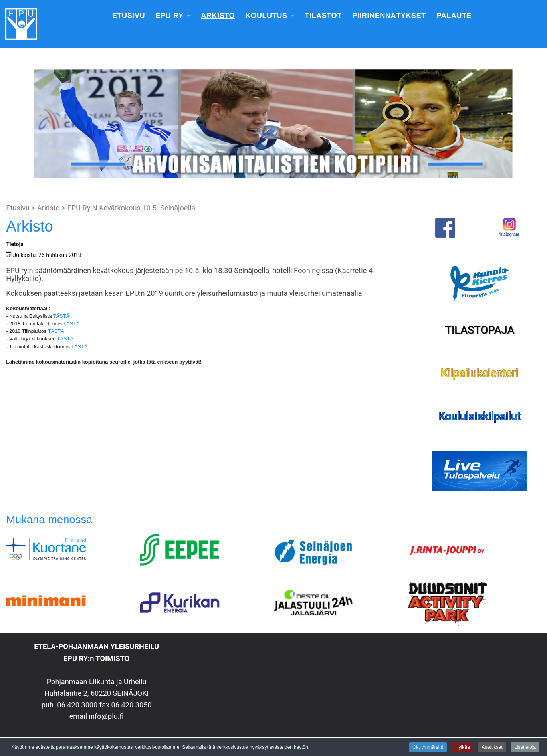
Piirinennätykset (389, 16)
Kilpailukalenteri (480, 373)
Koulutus (266, 16)
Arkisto (218, 16)
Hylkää (463, 748)
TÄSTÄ (61, 316)
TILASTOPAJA (480, 330)
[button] (12, 124)
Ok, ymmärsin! (428, 748)
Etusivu (129, 16)
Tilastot (323, 16)
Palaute (454, 16)
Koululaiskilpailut (480, 416)
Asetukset (492, 748)
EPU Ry (169, 16)
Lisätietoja (525, 748)
